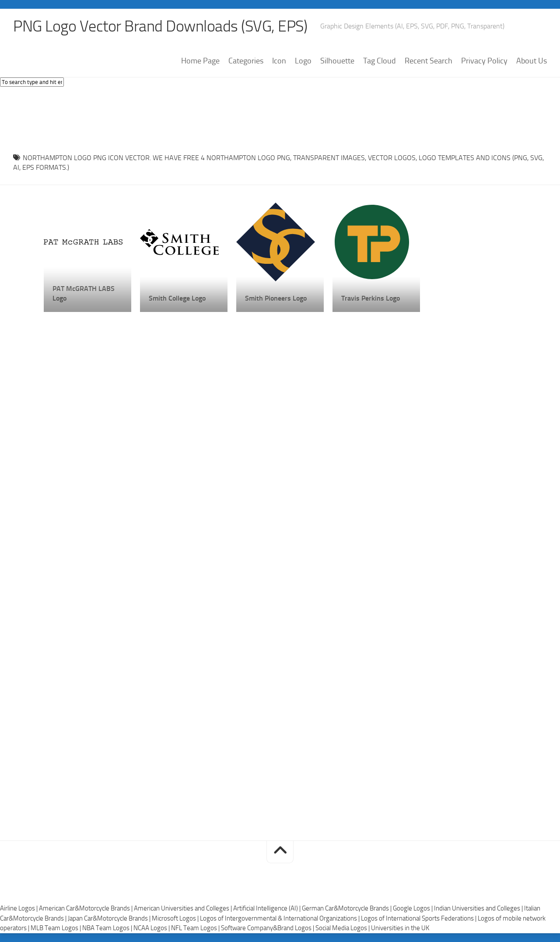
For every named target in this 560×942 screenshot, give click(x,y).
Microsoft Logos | (176, 918)
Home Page (200, 61)
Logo (303, 61)
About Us (532, 61)
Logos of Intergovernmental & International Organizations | (280, 918)
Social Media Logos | (343, 928)
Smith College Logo (177, 298)
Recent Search (429, 61)
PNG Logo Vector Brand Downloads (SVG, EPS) (160, 26)
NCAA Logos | (152, 928)
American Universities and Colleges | (184, 908)
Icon (279, 61)
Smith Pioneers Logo (276, 298)
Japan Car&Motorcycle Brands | (110, 918)
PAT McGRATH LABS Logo (84, 293)
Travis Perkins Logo (371, 298)
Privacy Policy (484, 61)
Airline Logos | (19, 908)
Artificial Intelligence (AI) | (268, 908)
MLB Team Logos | (56, 928)
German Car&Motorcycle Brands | (347, 908)
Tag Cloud (380, 61)
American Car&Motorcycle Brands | (86, 908)
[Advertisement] (280, 118)
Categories (246, 61)
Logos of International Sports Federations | (419, 918)
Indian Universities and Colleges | (479, 908)
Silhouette (337, 61)
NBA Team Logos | (108, 928)
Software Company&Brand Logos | (268, 928)
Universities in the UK (400, 928)
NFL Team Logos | (196, 928)
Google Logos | (413, 908)
